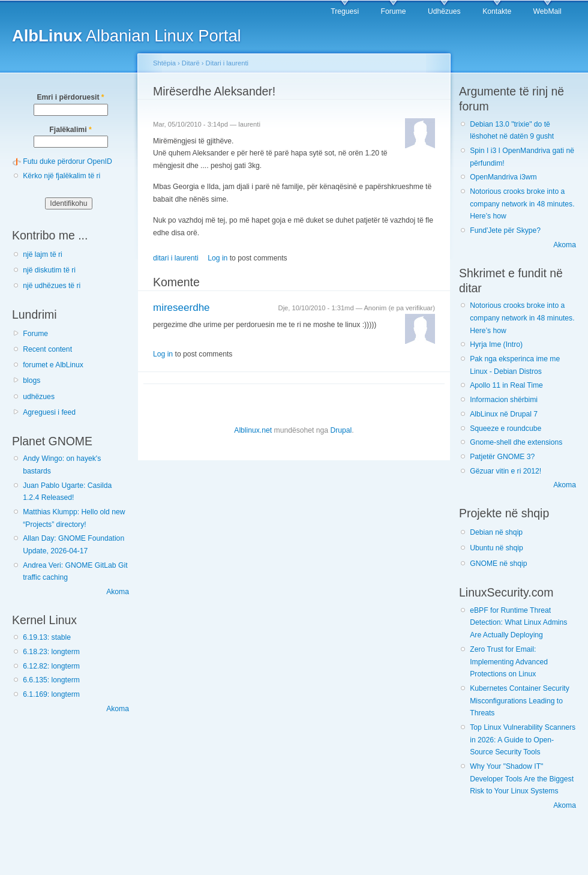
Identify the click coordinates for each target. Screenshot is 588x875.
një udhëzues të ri (52, 286)
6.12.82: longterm (51, 666)
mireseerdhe (181, 308)
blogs (31, 380)
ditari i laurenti (176, 258)
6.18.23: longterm (51, 652)
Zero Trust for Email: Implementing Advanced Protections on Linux (509, 662)
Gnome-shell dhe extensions (516, 442)
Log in (217, 258)
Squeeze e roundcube (505, 428)
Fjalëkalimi (70, 130)
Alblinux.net (253, 430)
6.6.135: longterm (51, 680)
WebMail (547, 11)
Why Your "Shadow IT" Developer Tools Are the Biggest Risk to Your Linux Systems (522, 779)
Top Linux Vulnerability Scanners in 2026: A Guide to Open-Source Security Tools (523, 740)
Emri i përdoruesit (70, 97)
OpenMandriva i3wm (503, 177)
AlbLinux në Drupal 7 (504, 414)
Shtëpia (164, 63)
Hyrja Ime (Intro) (496, 344)
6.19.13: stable (47, 637)
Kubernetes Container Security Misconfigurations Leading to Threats (520, 701)
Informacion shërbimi (504, 400)
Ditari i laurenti (227, 63)
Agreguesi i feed (49, 412)
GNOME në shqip (498, 564)
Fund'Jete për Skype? (505, 230)
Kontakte (497, 11)
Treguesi (345, 11)
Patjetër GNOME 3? (502, 457)
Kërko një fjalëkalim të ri (61, 176)
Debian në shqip (496, 532)
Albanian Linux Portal (127, 36)
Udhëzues (444, 11)
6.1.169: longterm (51, 694)
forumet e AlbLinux (53, 365)
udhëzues (39, 397)
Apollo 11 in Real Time (506, 385)
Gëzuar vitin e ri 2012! (505, 471)
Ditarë (191, 63)
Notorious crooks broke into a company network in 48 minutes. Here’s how (522, 204)
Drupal (341, 430)
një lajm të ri (43, 254)
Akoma (118, 592)
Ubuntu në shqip (496, 548)
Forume (394, 11)
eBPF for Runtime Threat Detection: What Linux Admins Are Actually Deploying (518, 623)
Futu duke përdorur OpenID (67, 161)
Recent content (47, 349)
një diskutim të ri (49, 270)
